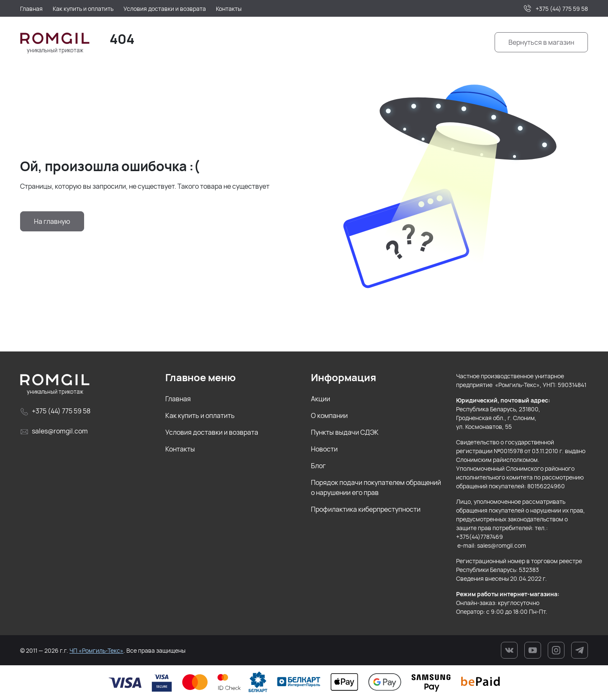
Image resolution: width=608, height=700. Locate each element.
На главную (52, 221)
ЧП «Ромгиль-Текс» (96, 650)
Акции (321, 399)
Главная (178, 399)
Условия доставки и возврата (212, 432)
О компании (329, 415)
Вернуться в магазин (541, 42)
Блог (318, 466)
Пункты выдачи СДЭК (345, 432)
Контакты (180, 449)
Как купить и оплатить (200, 415)
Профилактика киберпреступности (366, 509)
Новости (324, 449)
